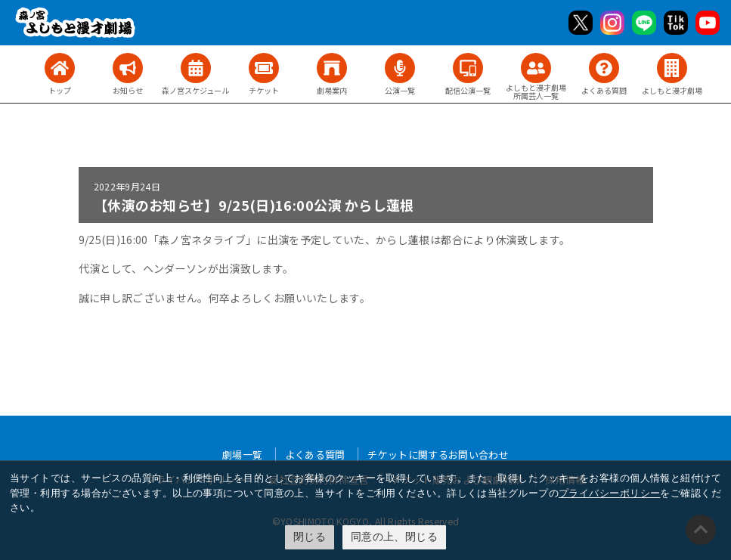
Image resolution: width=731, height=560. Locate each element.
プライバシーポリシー (609, 493)
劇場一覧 (242, 455)
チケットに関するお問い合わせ (438, 455)
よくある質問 (315, 455)
